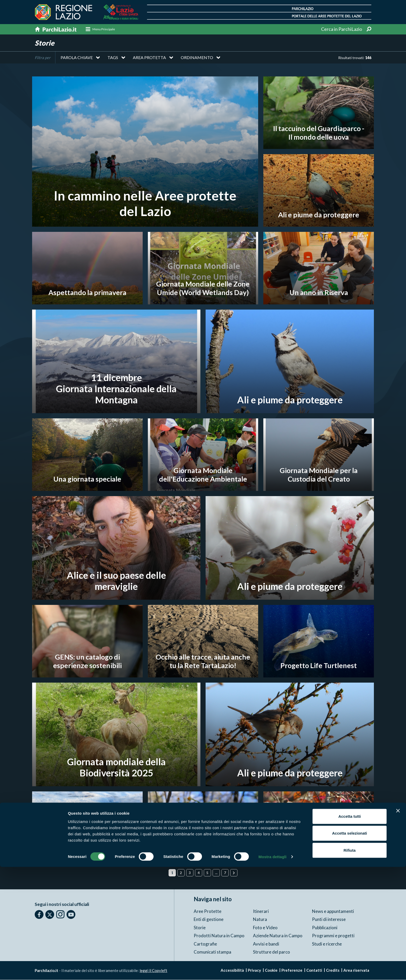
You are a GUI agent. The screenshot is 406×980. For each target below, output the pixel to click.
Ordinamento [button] (197, 58)
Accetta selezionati (349, 946)
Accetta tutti (350, 929)
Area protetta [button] (149, 58)
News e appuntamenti (333, 911)
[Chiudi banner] (398, 924)
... (216, 873)
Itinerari (261, 911)
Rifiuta (350, 963)
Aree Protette (208, 911)
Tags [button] (113, 58)
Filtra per (43, 58)
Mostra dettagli (272, 970)
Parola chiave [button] (77, 58)
